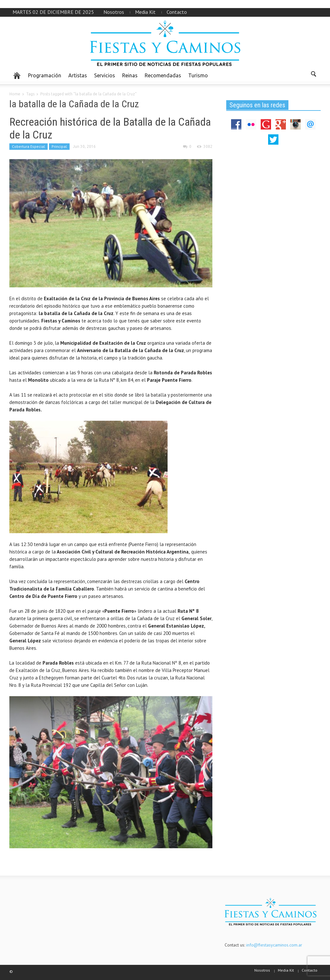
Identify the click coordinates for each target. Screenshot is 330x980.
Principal (59, 146)
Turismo (198, 75)
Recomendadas (163, 75)
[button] (314, 75)
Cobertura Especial (29, 146)
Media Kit (145, 12)
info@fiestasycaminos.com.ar (274, 945)
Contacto (177, 12)
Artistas (78, 75)
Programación (45, 75)
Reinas (130, 75)
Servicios (105, 75)
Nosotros (114, 12)
